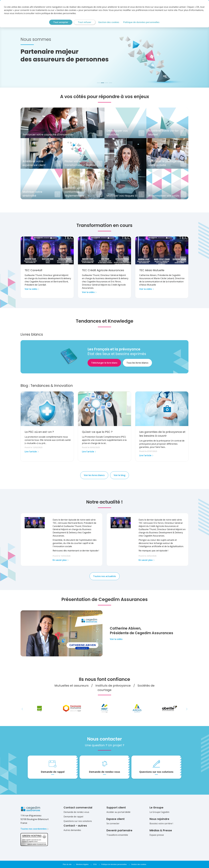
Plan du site (67, 864)
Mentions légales (82, 864)
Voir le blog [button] (119, 475)
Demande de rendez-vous (76, 812)
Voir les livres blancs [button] (94, 475)
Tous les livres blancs (137, 363)
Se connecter (113, 823)
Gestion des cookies (139, 864)
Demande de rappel (73, 817)
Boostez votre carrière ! (161, 823)
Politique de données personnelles (114, 864)
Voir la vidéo (116, 639)
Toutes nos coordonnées (34, 829)
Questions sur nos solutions (78, 821)
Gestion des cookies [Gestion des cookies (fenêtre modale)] (109, 22)
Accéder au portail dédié (118, 812)
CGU (95, 864)
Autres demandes (72, 830)
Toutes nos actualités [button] (105, 576)
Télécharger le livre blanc (104, 363)
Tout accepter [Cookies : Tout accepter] (61, 22)
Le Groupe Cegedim (159, 812)
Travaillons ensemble (117, 835)
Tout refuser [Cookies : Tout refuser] (85, 22)
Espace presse (157, 835)
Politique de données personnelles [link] (141, 22)
